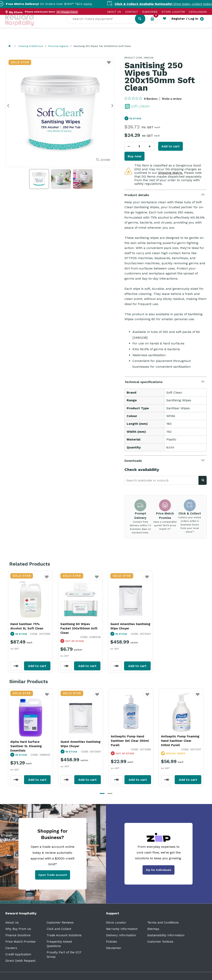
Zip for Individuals (159, 870)
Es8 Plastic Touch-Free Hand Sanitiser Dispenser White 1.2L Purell (180, 741)
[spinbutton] (139, 146)
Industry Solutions (74, 38)
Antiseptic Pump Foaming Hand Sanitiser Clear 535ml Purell (130, 741)
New (149, 38)
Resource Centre (111, 38)
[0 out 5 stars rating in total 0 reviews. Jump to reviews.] (141, 99)
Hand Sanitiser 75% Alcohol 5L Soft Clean (27, 626)
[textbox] (103, 24)
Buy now (134, 156)
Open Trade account (53, 875)
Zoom (105, 160)
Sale (135, 38)
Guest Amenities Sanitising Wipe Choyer (130, 626)
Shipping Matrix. (171, 173)
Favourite (47, 579)
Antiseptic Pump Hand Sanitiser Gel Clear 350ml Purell (80, 741)
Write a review (172, 99)
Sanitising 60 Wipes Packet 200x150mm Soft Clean (79, 628)
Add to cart (171, 146)
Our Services (41, 38)
